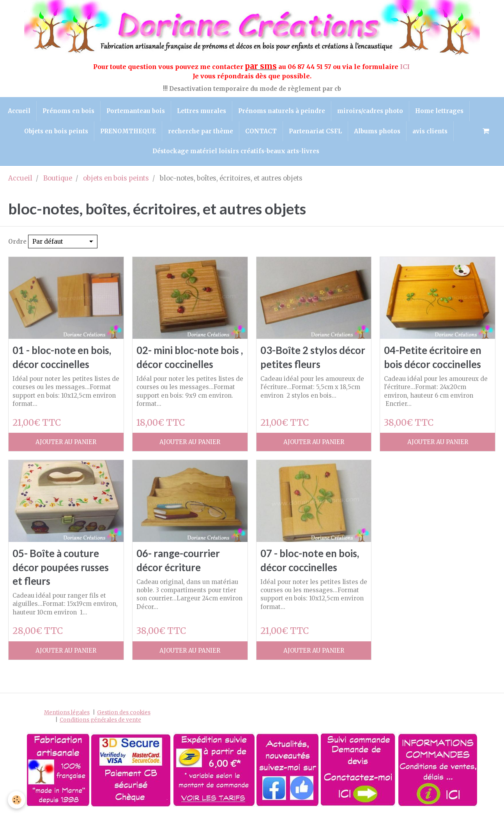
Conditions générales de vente (100, 720)
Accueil (19, 111)
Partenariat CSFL (315, 131)
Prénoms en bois (68, 111)
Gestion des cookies (124, 712)
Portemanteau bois (136, 111)
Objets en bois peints (56, 131)
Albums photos (377, 131)
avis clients (430, 131)
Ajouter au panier (66, 442)
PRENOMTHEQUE (128, 131)
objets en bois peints (116, 178)
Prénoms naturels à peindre (282, 111)
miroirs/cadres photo (370, 111)
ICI (406, 67)
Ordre (17, 242)
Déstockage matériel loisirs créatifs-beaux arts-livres (236, 151)
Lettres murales (202, 111)
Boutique (58, 178)
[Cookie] (17, 800)
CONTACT (261, 131)
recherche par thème (201, 131)
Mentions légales (67, 712)
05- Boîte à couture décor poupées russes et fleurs (61, 567)
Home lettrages (439, 111)
